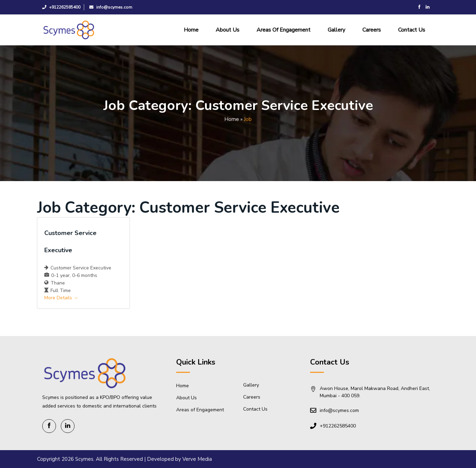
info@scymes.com (111, 7)
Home (191, 30)
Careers (372, 30)
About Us (228, 30)
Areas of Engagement (284, 30)
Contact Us (412, 30)
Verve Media (197, 459)
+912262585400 (61, 7)
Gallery (336, 30)
